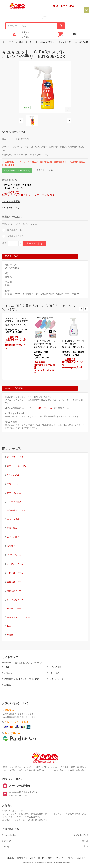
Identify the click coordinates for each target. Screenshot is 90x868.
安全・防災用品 (14, 493)
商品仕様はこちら (14, 132)
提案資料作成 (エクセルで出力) (17, 171)
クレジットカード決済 (16, 722)
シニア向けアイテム (16, 600)
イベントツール (14, 555)
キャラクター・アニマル (18, 617)
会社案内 (8, 685)
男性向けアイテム (15, 591)
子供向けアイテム (15, 573)
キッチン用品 (13, 475)
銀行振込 (9, 710)
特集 (9, 626)
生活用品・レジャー (16, 510)
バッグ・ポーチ (14, 608)
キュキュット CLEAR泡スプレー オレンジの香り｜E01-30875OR (38, 54)
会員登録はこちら (45, 170)
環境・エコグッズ (15, 484)
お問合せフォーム (44, 408)
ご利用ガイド (10, 667)
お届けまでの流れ (14, 388)
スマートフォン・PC (17, 466)
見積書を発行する (15, 236)
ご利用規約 (54, 673)
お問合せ (8, 673)
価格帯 (10, 635)
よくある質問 (55, 667)
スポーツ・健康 (14, 501)
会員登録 (25, 37)
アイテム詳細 (12, 256)
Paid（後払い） (13, 733)
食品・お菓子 (13, 537)
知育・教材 (12, 528)
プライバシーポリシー (59, 679)
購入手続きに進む (15, 230)
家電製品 (11, 546)
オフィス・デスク (15, 457)
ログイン (25, 32)
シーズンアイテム (15, 564)
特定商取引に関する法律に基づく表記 (22, 679)
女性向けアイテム (15, 582)
